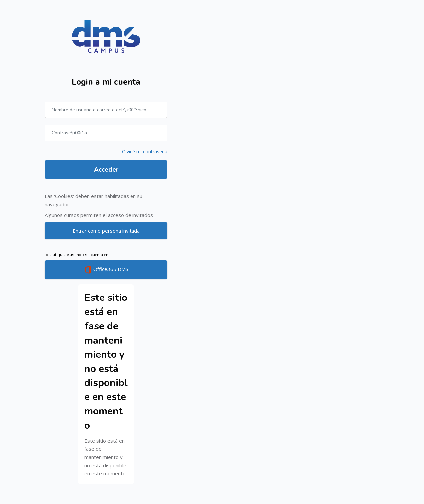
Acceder (106, 170)
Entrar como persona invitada (106, 231)
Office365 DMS (106, 270)
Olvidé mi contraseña (145, 151)
